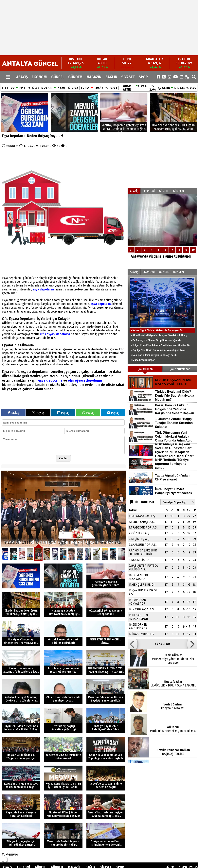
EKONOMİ (39, 77)
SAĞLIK (111, 77)
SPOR (143, 77)
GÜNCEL (58, 77)
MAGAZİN (94, 77)
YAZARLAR (162, 644)
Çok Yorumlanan (180, 369)
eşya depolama (43, 289)
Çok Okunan (145, 369)
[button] (133, 644)
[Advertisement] (88, 28)
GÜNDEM (75, 77)
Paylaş (13, 413)
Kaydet (63, 458)
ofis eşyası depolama (85, 380)
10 (193, 250)
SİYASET (128, 77)
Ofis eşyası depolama (55, 334)
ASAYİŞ (22, 77)
